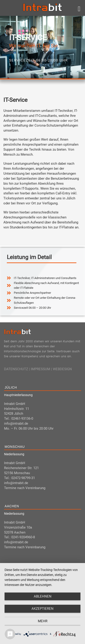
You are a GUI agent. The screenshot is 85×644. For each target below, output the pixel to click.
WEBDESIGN (62, 369)
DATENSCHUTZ (16, 369)
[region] (42, 47)
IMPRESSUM (40, 369)
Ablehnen (43, 596)
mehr (43, 621)
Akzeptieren (42, 609)
